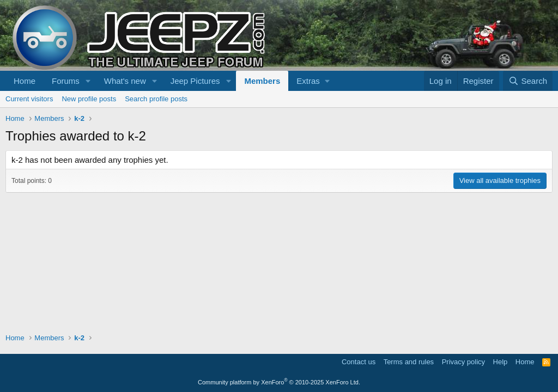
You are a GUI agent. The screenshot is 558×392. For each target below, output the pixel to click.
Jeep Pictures (195, 81)
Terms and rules (409, 362)
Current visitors (29, 99)
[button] (88, 81)
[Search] (528, 81)
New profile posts (89, 99)
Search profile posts (156, 99)
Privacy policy (463, 362)
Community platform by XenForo (279, 382)
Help (501, 362)
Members (262, 81)
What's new (125, 81)
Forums (66, 81)
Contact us (359, 362)
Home (25, 81)
